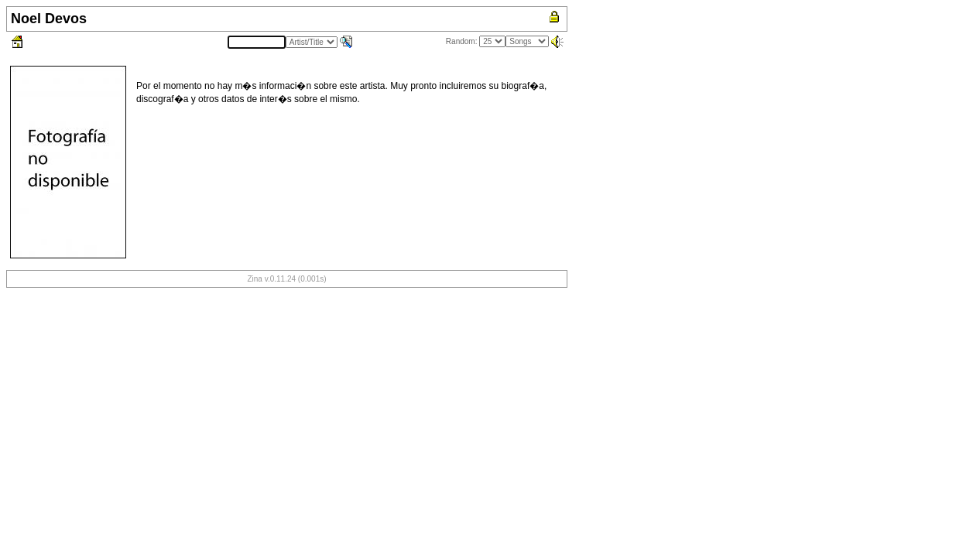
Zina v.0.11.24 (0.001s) (286, 279)
